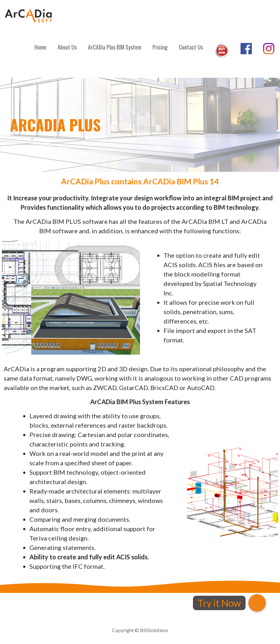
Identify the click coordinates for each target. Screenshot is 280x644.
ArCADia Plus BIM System (115, 47)
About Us (67, 47)
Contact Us (191, 47)
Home (40, 47)
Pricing (160, 47)
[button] (257, 603)
